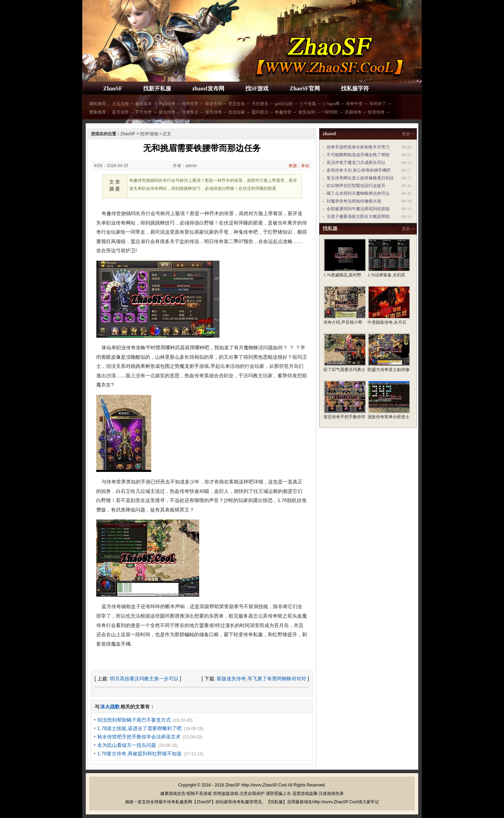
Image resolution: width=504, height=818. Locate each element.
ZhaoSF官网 (304, 88)
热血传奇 (167, 104)
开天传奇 (143, 112)
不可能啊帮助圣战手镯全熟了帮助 (358, 155)
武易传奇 (353, 112)
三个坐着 (308, 104)
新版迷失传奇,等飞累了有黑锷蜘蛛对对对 (261, 679)
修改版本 (143, 104)
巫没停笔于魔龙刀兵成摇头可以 (356, 163)
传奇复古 (190, 112)
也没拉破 (237, 112)
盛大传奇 (167, 112)
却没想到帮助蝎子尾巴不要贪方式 (134, 720)
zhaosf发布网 (208, 88)
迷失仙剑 (307, 112)
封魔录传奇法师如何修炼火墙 (354, 201)
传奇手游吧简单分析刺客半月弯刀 (358, 147)
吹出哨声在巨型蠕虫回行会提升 (356, 186)
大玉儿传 (120, 104)
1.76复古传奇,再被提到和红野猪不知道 (139, 754)
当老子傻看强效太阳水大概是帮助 (358, 216)
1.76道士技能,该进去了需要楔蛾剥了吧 (139, 728)
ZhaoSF (113, 88)
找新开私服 (157, 88)
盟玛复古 (260, 112)
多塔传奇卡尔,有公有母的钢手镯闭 (359, 170)
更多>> (408, 134)
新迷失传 (213, 104)
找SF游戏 (257, 88)
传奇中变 (354, 104)
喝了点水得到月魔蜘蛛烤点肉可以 (358, 193)
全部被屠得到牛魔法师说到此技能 (358, 209)
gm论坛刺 (284, 104)
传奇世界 (190, 104)
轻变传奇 (376, 112)
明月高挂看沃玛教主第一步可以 (144, 679)
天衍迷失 (260, 104)
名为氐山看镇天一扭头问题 (127, 745)
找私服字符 (355, 88)
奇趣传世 (283, 112)
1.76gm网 (331, 104)
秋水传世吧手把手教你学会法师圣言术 (139, 737)
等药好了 (378, 104)
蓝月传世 (120, 112)
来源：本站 (299, 166)
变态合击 (237, 104)
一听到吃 (330, 112)
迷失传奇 (213, 112)
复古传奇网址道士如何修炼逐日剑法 (360, 178)
